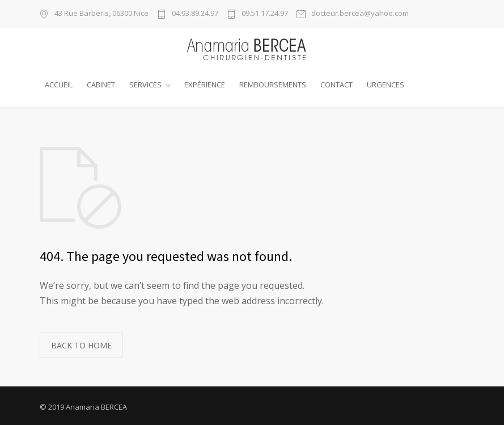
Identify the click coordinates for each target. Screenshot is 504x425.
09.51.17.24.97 (265, 14)
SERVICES (145, 85)
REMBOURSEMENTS (273, 85)
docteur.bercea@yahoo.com (360, 14)
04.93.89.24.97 (195, 14)
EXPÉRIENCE (205, 85)
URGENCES (386, 85)
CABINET (101, 85)
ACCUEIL (59, 85)
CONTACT (336, 85)
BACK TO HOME (81, 342)
